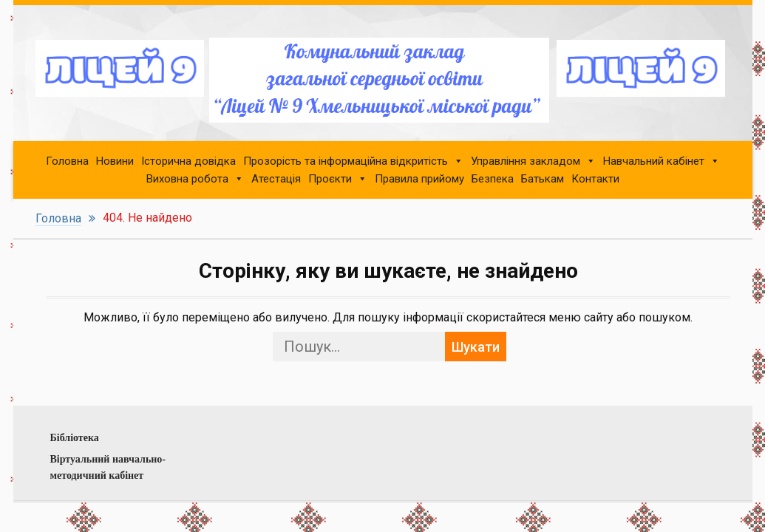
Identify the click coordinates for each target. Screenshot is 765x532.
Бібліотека (75, 438)
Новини (115, 161)
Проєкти (330, 179)
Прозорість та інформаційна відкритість (346, 161)
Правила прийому (419, 179)
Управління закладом (526, 161)
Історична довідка (188, 161)
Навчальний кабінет (654, 161)
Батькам (543, 179)
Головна (67, 161)
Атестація (276, 179)
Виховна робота (187, 179)
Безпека (493, 179)
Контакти (595, 179)
